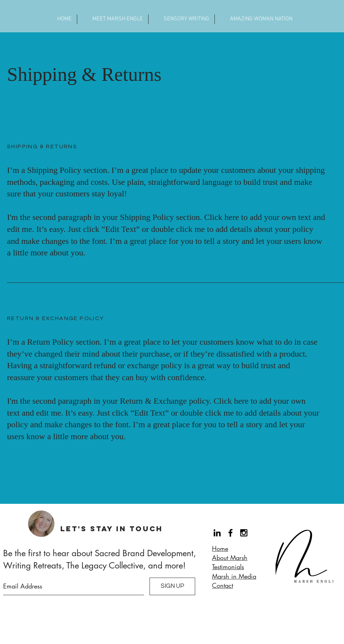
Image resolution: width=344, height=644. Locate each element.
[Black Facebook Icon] (230, 533)
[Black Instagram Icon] (244, 533)
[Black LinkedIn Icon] (217, 533)
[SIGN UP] (172, 586)
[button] (113, 19)
